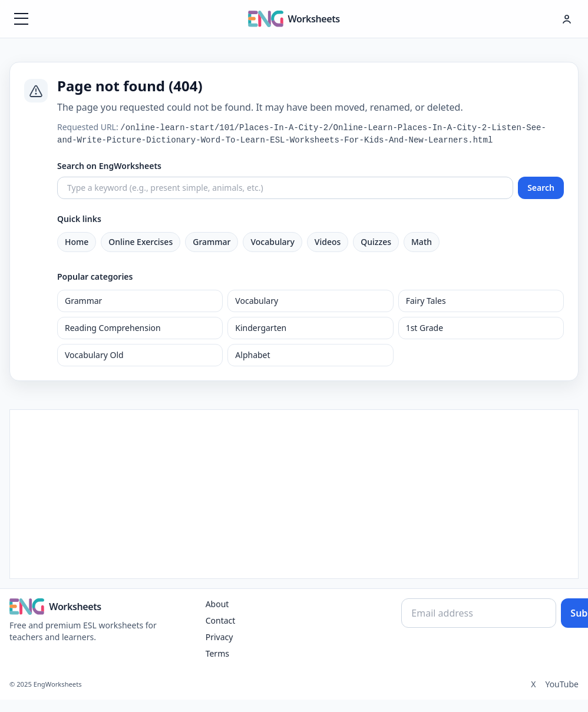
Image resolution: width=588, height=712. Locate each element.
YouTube (562, 684)
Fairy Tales (426, 301)
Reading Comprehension (113, 328)
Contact (221, 620)
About (217, 604)
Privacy (219, 637)
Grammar (212, 242)
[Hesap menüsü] (567, 19)
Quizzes (376, 242)
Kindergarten (261, 328)
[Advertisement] (294, 492)
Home (77, 242)
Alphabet (252, 355)
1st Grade (425, 328)
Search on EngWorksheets (109, 166)
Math (422, 242)
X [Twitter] (533, 684)
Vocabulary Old (94, 355)
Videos (328, 242)
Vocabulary (272, 242)
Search (541, 188)
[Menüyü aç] (21, 19)
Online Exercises (141, 242)
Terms (217, 653)
